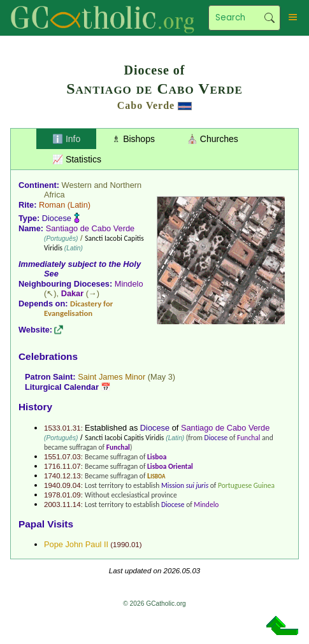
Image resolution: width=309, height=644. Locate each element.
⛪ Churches (212, 139)
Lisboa (157, 457)
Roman (52, 205)
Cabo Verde (146, 105)
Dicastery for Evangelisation (78, 308)
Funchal (248, 438)
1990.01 (126, 545)
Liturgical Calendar (62, 387)
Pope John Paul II (76, 544)
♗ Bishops (133, 139)
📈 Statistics (77, 159)
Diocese (57, 218)
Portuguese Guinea (246, 485)
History (35, 407)
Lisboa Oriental (170, 466)
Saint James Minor (111, 377)
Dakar (73, 293)
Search (269, 18)
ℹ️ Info (66, 139)
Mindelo (129, 284)
